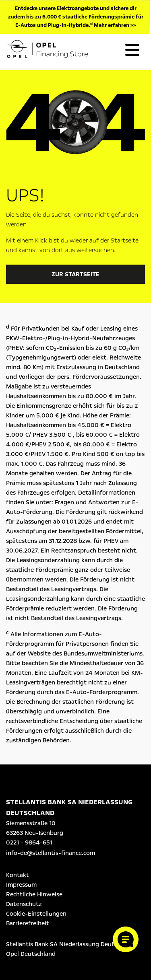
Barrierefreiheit (28, 923)
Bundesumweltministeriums (103, 653)
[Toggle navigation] (132, 50)
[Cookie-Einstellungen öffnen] (126, 939)
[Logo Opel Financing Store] (54, 50)
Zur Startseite (75, 274)
